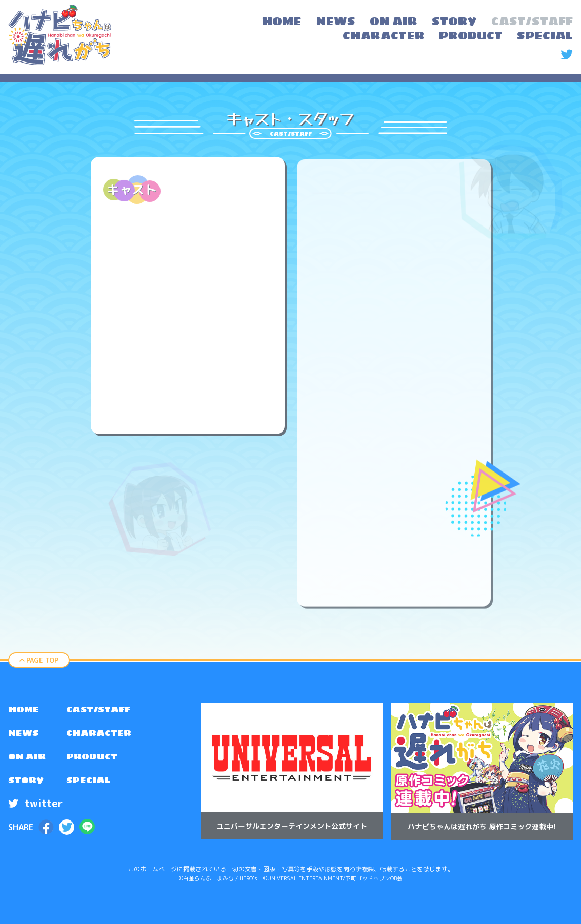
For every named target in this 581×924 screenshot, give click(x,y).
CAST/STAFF (108, 711)
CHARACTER (108, 736)
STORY (28, 788)
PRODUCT (100, 762)
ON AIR (29, 762)
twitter (35, 811)
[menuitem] (282, 23)
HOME (26, 711)
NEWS (26, 736)
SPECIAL (96, 788)
